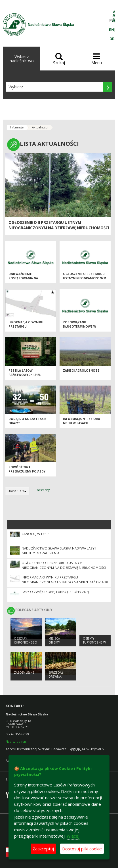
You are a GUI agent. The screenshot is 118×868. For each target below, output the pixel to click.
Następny (43, 490)
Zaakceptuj (43, 849)
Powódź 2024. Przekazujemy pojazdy (27, 469)
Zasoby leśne (24, 673)
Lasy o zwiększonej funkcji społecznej (55, 592)
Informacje (17, 127)
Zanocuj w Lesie (35, 534)
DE (112, 39)
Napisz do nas (16, 741)
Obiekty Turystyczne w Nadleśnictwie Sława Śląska (94, 645)
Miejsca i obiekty (55, 641)
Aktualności (40, 127)
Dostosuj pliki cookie (82, 849)
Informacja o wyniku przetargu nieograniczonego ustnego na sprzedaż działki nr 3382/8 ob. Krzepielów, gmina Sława (65, 582)
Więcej (73, 836)
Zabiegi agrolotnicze (81, 370)
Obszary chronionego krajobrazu (26, 643)
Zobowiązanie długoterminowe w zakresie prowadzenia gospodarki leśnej (82, 328)
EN (111, 30)
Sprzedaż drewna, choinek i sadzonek (56, 679)
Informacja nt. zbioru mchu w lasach (82, 421)
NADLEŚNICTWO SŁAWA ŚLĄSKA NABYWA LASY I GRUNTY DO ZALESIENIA (59, 551)
